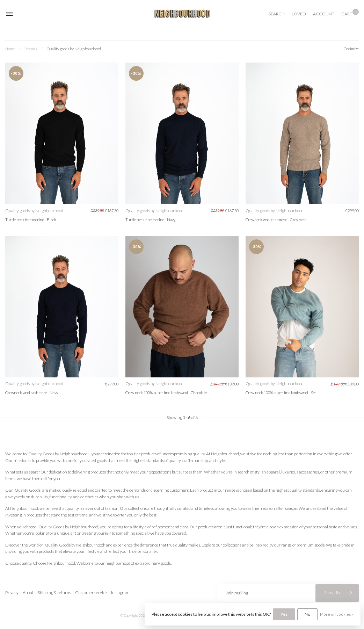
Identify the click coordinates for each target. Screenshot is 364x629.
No (307, 614)
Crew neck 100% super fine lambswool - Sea (281, 393)
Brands (31, 49)
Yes (284, 614)
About (28, 592)
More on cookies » (337, 614)
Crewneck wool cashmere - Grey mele (276, 220)
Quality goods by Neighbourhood (74, 49)
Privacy (12, 592)
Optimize (351, 49)
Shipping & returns (54, 592)
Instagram (120, 592)
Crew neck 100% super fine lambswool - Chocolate (166, 393)
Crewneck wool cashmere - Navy (32, 393)
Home (10, 49)
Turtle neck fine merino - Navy (150, 220)
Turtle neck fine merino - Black (31, 220)
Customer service (91, 592)
